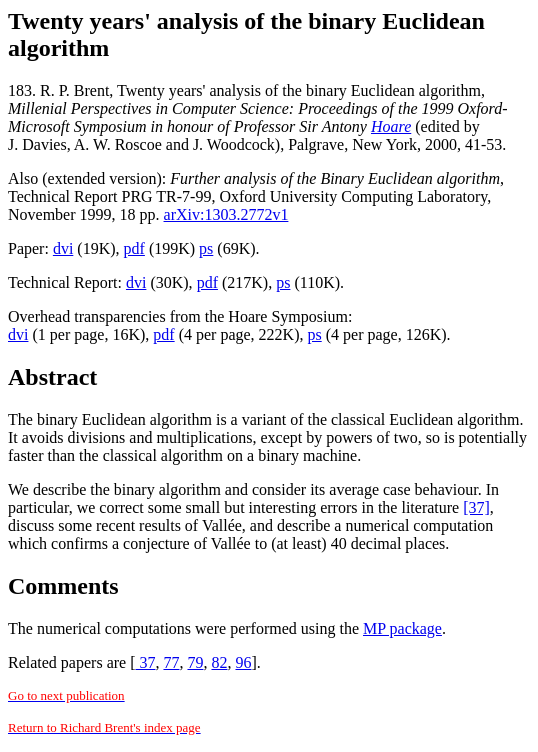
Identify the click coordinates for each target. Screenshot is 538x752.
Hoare (391, 126)
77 (171, 662)
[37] (476, 507)
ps (206, 248)
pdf (134, 248)
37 (145, 662)
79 (195, 662)
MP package (402, 628)
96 (243, 662)
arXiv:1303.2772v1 (226, 214)
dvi (63, 248)
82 (219, 662)
